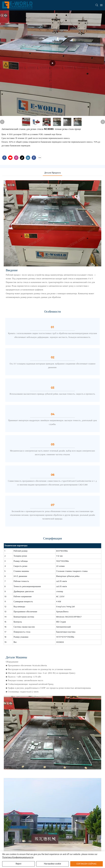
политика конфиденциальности (18, 857)
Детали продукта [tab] (53, 173)
